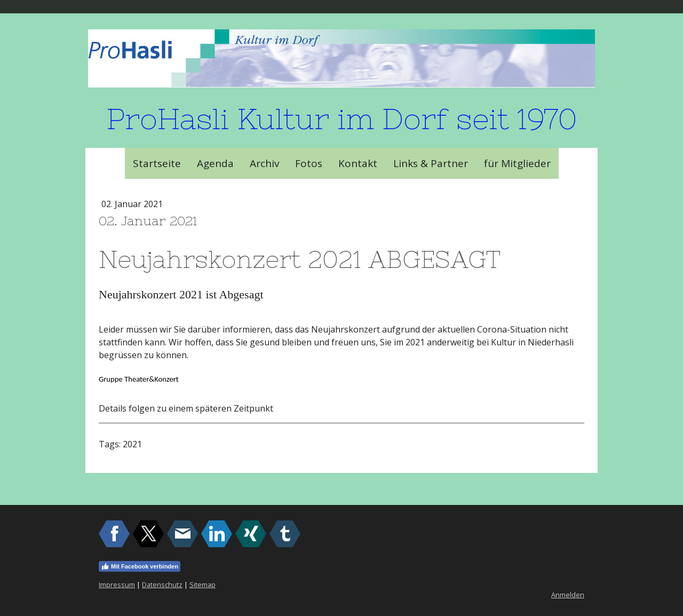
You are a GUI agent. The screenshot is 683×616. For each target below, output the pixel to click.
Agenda (215, 163)
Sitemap (202, 585)
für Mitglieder (517, 163)
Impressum (117, 585)
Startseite (157, 163)
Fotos (309, 163)
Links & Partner (431, 163)
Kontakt (358, 163)
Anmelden (568, 595)
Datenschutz (162, 585)
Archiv (264, 163)
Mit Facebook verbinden (140, 566)
